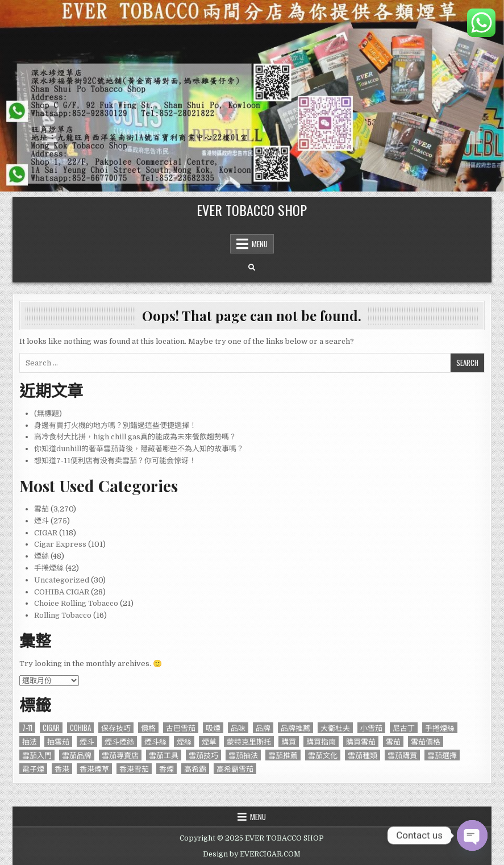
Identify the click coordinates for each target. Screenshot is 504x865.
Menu (260, 244)
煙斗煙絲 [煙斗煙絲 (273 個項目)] (119, 741)
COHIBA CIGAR (62, 592)
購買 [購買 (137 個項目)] (289, 741)
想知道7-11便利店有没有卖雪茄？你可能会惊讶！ (115, 461)
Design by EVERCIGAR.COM (252, 854)
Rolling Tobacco (63, 615)
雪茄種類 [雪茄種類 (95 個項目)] (363, 755)
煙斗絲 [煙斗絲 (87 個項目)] (155, 741)
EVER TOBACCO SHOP (252, 210)
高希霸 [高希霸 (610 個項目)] (195, 769)
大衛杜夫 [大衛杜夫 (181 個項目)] (335, 728)
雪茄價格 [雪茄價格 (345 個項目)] (426, 741)
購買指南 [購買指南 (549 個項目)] (321, 741)
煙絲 (41, 556)
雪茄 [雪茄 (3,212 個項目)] (393, 741)
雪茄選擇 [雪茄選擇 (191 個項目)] (442, 755)
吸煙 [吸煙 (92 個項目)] (213, 728)
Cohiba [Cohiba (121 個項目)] (80, 728)
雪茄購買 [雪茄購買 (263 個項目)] (402, 755)
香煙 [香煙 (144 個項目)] (166, 769)
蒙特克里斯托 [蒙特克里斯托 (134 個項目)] (249, 741)
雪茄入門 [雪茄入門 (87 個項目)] (37, 755)
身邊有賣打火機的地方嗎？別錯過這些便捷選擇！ (115, 425)
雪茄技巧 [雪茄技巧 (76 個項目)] (203, 755)
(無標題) (48, 413)
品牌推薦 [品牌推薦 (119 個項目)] (295, 728)
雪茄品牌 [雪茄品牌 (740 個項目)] (77, 755)
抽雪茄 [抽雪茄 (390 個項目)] (58, 741)
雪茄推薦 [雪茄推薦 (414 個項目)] (283, 755)
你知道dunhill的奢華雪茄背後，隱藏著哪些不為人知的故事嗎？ (139, 449)
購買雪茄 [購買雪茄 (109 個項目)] (361, 741)
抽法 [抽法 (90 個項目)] (30, 741)
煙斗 (41, 521)
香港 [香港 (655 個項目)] (62, 769)
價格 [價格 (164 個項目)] (148, 728)
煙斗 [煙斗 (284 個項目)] (87, 741)
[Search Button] (252, 268)
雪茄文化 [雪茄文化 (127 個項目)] (323, 755)
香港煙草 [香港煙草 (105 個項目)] (94, 769)
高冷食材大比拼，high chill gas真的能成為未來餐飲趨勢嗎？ (135, 437)
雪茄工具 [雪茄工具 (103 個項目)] (164, 755)
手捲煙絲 (49, 568)
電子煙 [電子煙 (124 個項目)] (33, 769)
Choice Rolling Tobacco (76, 603)
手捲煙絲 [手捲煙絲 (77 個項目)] (440, 728)
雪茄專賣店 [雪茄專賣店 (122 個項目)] (120, 755)
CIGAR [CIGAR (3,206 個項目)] (51, 728)
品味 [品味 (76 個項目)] (238, 728)
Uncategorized (62, 580)
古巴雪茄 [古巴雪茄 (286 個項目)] (181, 728)
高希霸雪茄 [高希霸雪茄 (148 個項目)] (235, 769)
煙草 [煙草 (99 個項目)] (209, 741)
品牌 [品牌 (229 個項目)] (263, 728)
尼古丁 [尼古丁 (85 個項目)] (404, 728)
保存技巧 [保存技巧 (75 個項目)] (116, 728)
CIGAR (46, 533)
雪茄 (41, 509)
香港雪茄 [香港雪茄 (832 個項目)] (134, 769)
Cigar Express (60, 544)
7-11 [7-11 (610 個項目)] (27, 728)
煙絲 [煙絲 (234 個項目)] (184, 741)
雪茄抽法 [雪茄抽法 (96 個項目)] (243, 755)
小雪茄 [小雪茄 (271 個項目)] (371, 728)
